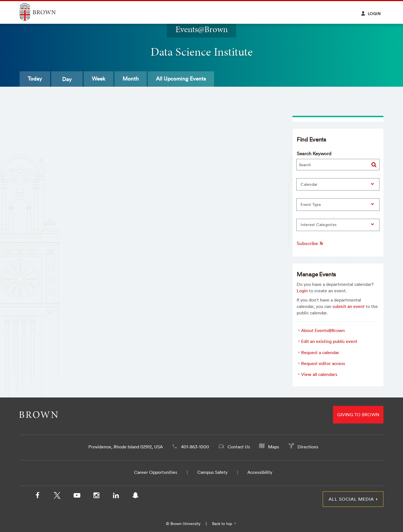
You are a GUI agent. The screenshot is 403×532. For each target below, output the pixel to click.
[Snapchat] (135, 496)
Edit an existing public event (329, 341)
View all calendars (319, 374)
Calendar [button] (309, 184)
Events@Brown (202, 29)
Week (107, 79)
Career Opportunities (156, 472)
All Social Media (351, 499)
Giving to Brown (358, 415)
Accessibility (260, 472)
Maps (274, 447)
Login (302, 291)
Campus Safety (212, 472)
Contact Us (239, 447)
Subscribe (310, 243)
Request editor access (323, 363)
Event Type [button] (311, 204)
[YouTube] (77, 496)
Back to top (225, 524)
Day (72, 79)
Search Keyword (314, 153)
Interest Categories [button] (318, 225)
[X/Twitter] (57, 496)
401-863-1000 (195, 447)
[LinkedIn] (116, 496)
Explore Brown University (44, 12)
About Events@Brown (323, 330)
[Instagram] (96, 496)
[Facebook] (38, 496)
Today (38, 79)
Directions (308, 447)
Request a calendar (320, 352)
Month (145, 79)
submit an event (349, 306)
